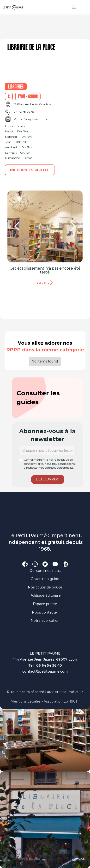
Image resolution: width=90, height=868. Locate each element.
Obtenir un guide (45, 579)
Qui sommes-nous (45, 571)
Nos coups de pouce (45, 587)
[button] (72, 7)
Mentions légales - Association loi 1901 (44, 701)
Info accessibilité (30, 170)
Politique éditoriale (45, 595)
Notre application (45, 621)
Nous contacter (45, 612)
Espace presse (45, 604)
